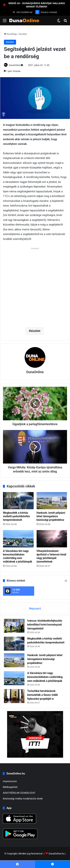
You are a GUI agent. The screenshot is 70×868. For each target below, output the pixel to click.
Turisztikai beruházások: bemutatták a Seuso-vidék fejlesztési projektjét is (43, 695)
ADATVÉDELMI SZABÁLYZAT (19, 793)
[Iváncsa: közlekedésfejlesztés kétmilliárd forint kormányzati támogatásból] (14, 626)
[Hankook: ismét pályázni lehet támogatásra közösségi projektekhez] (52, 501)
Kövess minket (46, 12)
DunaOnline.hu (57, 854)
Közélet (23, 34)
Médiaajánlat (10, 787)
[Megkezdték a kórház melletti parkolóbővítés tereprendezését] (18, 501)
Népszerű (35, 609)
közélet (35, 331)
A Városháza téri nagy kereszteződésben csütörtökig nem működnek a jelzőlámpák (45, 677)
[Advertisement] (35, 286)
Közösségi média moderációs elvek (23, 798)
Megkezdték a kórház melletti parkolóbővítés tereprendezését (16, 516)
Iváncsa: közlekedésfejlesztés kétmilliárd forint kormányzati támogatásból (45, 625)
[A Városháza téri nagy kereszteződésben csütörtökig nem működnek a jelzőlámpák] (18, 539)
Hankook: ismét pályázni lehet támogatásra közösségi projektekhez (51, 516)
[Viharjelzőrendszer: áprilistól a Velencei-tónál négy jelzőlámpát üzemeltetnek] (52, 539)
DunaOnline (14, 65)
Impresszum (10, 781)
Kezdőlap (10, 34)
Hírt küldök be (23, 12)
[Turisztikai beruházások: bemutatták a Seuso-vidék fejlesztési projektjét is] (14, 696)
